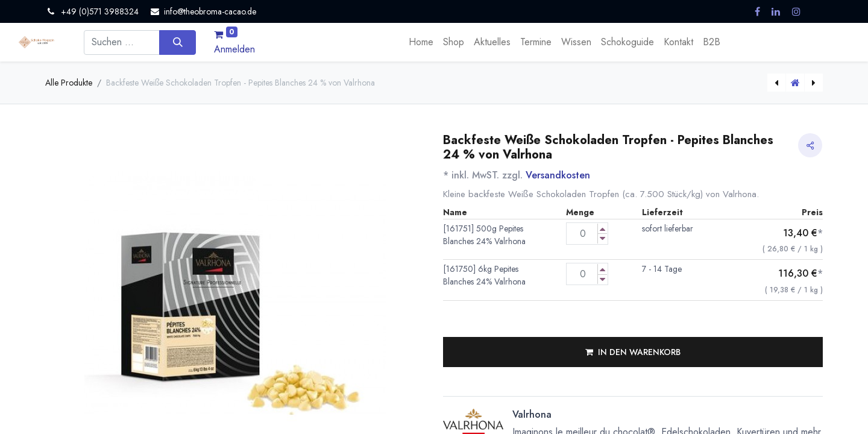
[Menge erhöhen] (602, 229)
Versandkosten (558, 175)
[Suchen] (178, 42)
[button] (633, 352)
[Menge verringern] (602, 238)
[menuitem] (421, 42)
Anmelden (234, 49)
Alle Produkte (69, 83)
